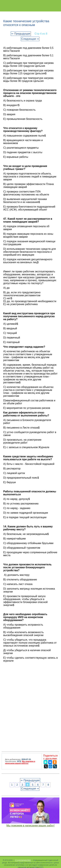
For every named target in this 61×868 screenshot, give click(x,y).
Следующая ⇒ (30, 39)
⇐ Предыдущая (21, 34)
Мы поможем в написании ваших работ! (30, 826)
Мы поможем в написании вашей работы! (20, 762)
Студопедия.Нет (23, 860)
